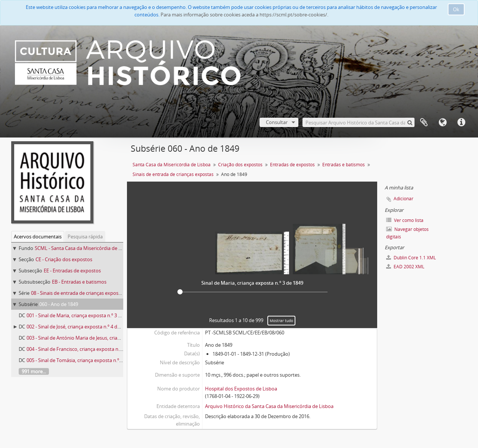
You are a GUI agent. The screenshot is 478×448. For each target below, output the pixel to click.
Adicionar (403, 199)
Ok (456, 9)
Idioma (443, 123)
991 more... (34, 371)
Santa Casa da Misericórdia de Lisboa (172, 165)
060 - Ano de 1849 (59, 304)
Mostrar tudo (281, 321)
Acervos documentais (38, 237)
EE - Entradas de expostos (72, 271)
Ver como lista (405, 220)
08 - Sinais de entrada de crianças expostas (78, 293)
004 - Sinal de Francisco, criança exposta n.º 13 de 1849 (86, 349)
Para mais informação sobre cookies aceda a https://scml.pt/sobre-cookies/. (244, 15)
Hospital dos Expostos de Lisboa (241, 389)
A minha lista (424, 123)
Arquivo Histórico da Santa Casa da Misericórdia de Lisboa (269, 406)
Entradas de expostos (292, 165)
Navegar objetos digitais (407, 233)
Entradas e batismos (344, 165)
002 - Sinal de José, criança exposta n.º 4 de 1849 (79, 327)
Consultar (277, 122)
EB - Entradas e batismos (79, 282)
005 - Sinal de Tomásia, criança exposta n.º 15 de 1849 (85, 360)
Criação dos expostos (240, 165)
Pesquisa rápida (85, 237)
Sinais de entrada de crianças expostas (173, 174)
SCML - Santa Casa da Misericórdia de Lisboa (84, 248)
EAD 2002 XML (405, 267)
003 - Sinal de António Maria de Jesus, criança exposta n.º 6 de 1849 (100, 338)
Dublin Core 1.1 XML (411, 258)
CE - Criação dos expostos (64, 259)
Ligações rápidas (461, 123)
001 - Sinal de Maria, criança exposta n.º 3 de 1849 (81, 315)
